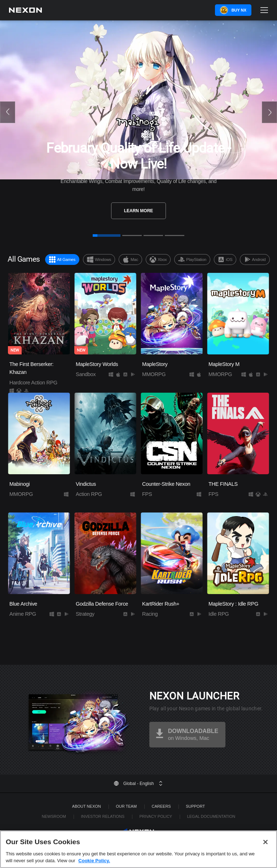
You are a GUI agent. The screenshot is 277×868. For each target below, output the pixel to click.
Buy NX (239, 10)
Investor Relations (103, 816)
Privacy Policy (156, 816)
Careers (161, 806)
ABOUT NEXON (87, 806)
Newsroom (54, 816)
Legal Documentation (211, 816)
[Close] (265, 852)
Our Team (126, 806)
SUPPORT (195, 806)
